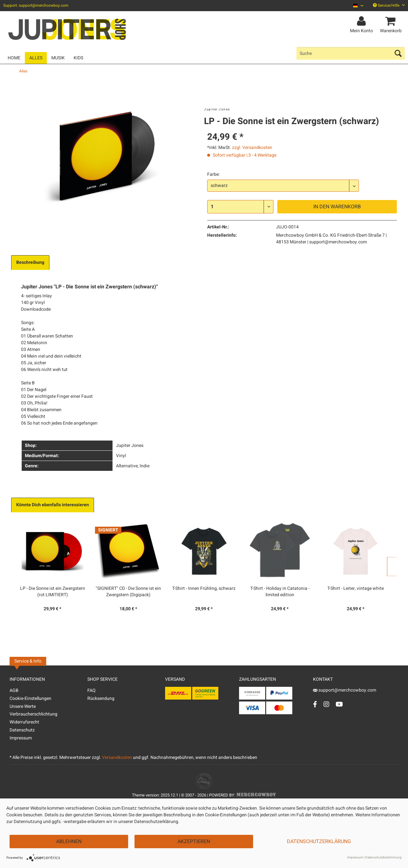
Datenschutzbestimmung (383, 857)
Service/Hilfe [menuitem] (389, 5)
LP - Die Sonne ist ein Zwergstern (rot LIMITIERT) (53, 592)
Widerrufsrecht (24, 722)
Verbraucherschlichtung (33, 714)
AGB (14, 690)
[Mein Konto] (362, 21)
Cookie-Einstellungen (30, 698)
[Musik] (58, 58)
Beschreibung (30, 262)
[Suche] (351, 53)
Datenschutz (22, 730)
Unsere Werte (23, 706)
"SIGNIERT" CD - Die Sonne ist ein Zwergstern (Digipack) (128, 592)
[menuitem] (356, 6)
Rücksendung (101, 698)
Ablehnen (69, 842)
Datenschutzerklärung (319, 842)
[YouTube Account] (339, 704)
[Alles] (36, 58)
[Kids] (78, 58)
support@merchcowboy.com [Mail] (345, 690)
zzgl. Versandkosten (252, 148)
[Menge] (240, 207)
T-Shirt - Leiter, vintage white (356, 589)
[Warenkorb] (392, 21)
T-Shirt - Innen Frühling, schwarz (204, 589)
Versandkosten (117, 757)
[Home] (14, 58)
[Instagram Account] (326, 704)
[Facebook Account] (315, 704)
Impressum (21, 738)
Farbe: (213, 174)
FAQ (91, 690)
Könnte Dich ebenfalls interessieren (53, 505)
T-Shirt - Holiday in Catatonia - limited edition (280, 592)
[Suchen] (398, 53)
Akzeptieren (194, 842)
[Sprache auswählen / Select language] (358, 6)
